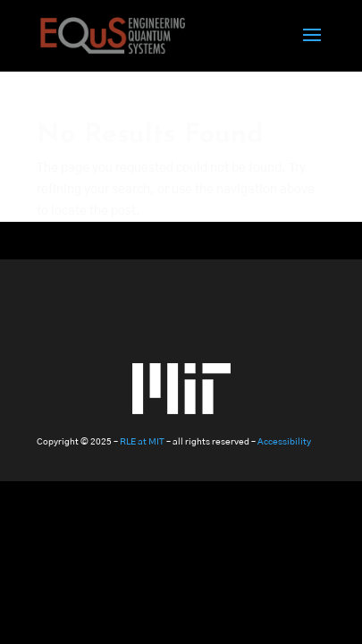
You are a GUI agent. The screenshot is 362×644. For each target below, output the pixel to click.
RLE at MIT (142, 442)
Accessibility (284, 442)
